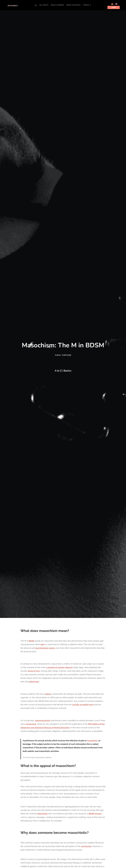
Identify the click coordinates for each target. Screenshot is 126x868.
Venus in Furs (34, 671)
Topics (86, 5)
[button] (36, 6)
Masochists (42, 814)
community (86, 846)
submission (34, 682)
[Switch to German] (112, 4)
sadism (48, 694)
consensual (31, 724)
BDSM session (95, 814)
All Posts (44, 5)
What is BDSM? (57, 5)
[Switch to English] (116, 4)
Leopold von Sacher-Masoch (60, 667)
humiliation (92, 741)
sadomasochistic (43, 721)
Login (114, 7)
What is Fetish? (74, 5)
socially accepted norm (83, 705)
